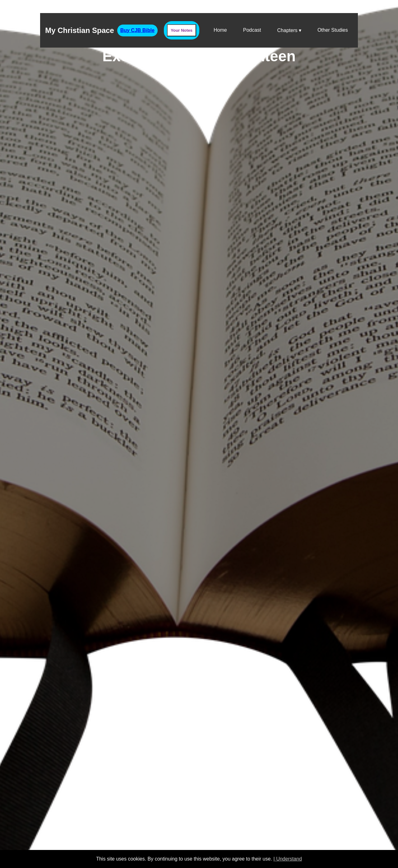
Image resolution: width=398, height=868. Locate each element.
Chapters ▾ (289, 30)
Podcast (252, 30)
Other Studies (333, 30)
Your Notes (182, 30)
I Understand (288, 859)
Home (220, 30)
